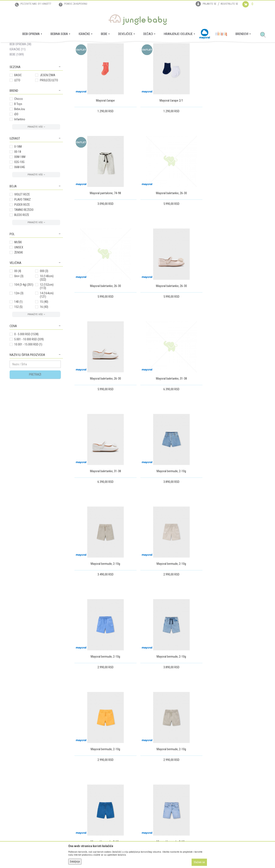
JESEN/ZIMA (48, 116)
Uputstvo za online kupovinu (84, 784)
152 (18, 348)
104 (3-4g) (24, 326)
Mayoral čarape (105, 141)
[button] (265, 35)
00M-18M (20, 198)
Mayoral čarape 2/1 (170, 141)
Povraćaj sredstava (137, 789)
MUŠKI (18, 283)
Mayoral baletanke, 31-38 (170, 324)
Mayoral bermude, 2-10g (105, 416)
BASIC (18, 116)
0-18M (18, 188)
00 (18, 312)
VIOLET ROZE (22, 236)
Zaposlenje (16, 778)
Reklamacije (132, 784)
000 (44, 312)
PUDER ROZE (22, 246)
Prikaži (209, 63)
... (245, 641)
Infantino (20, 160)
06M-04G (20, 208)
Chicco (19, 140)
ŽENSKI (19, 294)
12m (19, 334)
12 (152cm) (47, 328)
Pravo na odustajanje (138, 795)
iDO (16, 155)
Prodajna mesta (19, 789)
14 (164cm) (47, 336)
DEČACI (18, 80)
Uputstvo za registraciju (81, 778)
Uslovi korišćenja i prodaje (83, 772)
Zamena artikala (135, 778)
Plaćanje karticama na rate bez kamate (90, 795)
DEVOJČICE (20, 75)
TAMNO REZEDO (24, 251)
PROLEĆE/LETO (49, 121)
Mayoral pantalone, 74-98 (235, 141)
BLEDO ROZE (22, 256)
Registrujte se (229, 4)
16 (44, 348)
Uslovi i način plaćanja (81, 789)
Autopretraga (133, 63)
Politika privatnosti (79, 801)
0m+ (19, 317)
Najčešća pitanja (77, 807)
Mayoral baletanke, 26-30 (105, 233)
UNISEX (19, 288)
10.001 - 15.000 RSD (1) (28, 386)
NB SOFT (145, 857)
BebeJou (20, 150)
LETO (17, 121)
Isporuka (130, 772)
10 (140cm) (47, 319)
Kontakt (14, 784)
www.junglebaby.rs (120, 857)
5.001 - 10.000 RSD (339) (29, 380)
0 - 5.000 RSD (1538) (26, 375)
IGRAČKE (18, 90)
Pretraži (35, 416)
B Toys (18, 145)
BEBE (17, 96)
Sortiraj (150, 63)
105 (254, 641)
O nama (14, 772)
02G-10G (19, 203)
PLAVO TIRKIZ (23, 241)
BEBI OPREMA (20, 85)
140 (18, 343)
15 (44, 343)
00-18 (18, 193)
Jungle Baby (16, 47)
